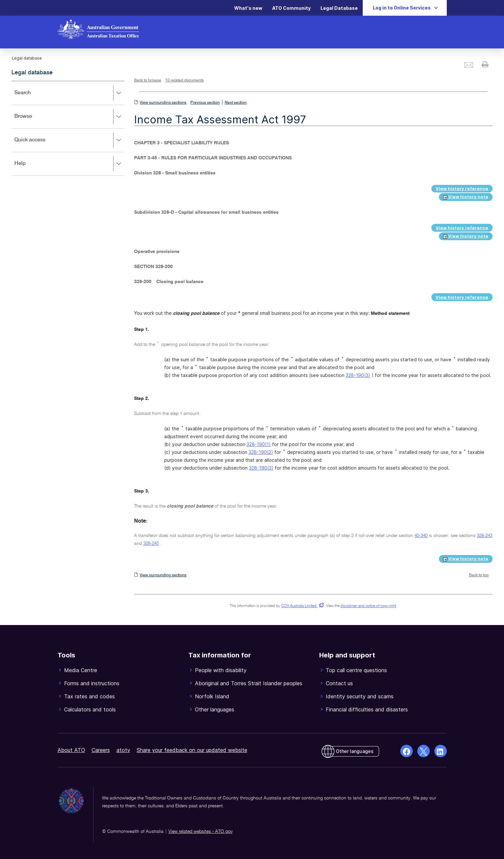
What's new (248, 8)
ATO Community (291, 8)
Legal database (32, 73)
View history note (466, 197)
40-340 (421, 536)
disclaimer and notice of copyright (368, 606)
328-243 (485, 536)
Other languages (355, 751)
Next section (236, 103)
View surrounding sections (163, 103)
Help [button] (69, 164)
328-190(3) (358, 375)
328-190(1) (259, 444)
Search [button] (69, 93)
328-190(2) (261, 452)
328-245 (151, 544)
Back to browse (148, 81)
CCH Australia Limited (301, 606)
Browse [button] (69, 117)
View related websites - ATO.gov (200, 832)
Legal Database (339, 8)
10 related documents (184, 81)
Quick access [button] (69, 140)
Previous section (205, 103)
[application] (68, 128)
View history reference (462, 188)
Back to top (479, 575)
